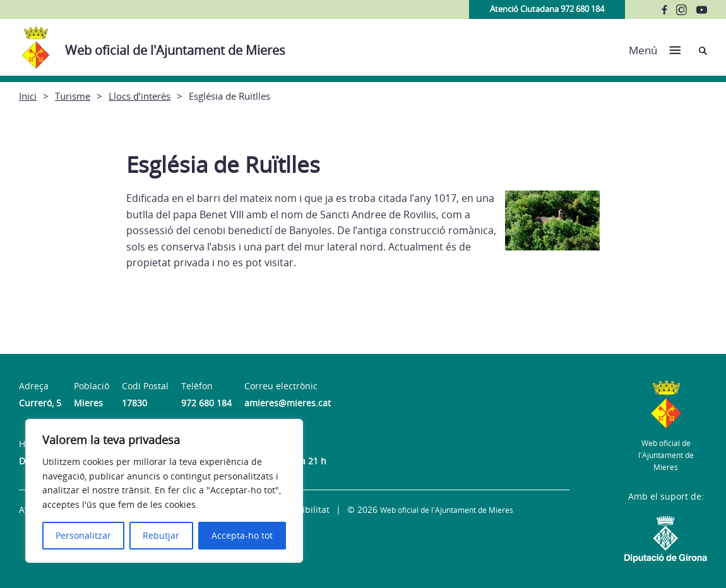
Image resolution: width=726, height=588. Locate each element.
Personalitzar (83, 535)
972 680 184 (206, 403)
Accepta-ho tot (242, 535)
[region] (164, 491)
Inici (28, 96)
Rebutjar (161, 535)
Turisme (73, 96)
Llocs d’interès (140, 96)
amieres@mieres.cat (288, 403)
